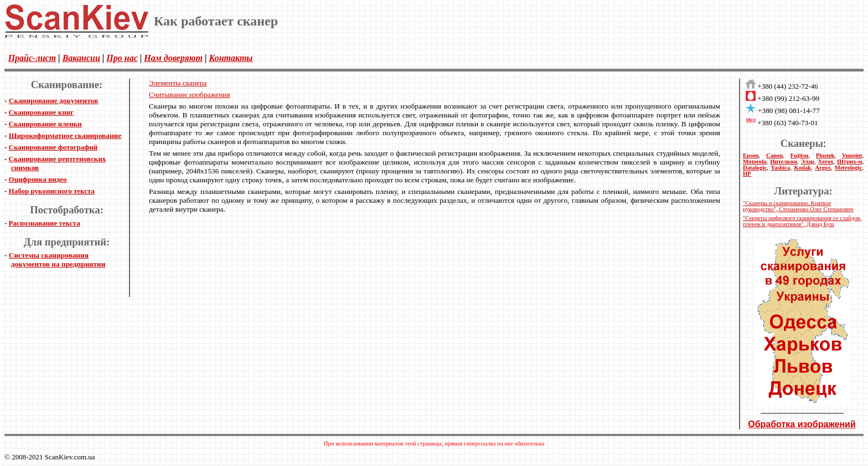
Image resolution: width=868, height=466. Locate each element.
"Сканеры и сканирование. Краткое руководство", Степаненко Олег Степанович (798, 206)
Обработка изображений (802, 424)
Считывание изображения (190, 94)
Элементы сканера (178, 83)
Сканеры (802, 143)
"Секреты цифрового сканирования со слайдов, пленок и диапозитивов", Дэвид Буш (802, 221)
